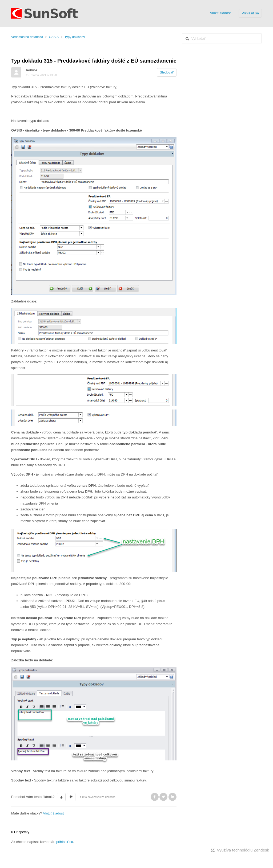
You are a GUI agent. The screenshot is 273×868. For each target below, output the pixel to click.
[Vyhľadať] (222, 38)
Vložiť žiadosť (220, 13)
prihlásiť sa (65, 842)
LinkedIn (172, 797)
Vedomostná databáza (27, 37)
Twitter (163, 797)
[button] (61, 797)
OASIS (54, 37)
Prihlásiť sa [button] (250, 13)
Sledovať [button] (167, 72)
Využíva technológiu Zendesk (243, 850)
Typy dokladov (75, 37)
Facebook (155, 797)
